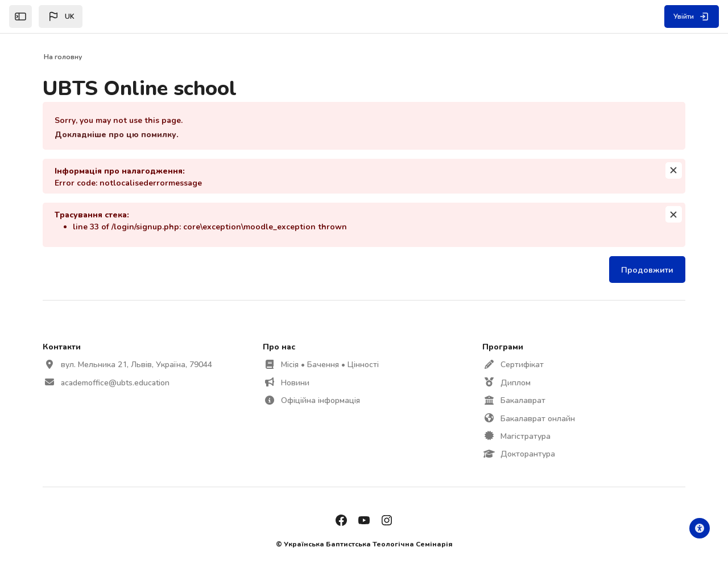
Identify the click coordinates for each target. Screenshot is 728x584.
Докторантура (527, 453)
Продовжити (644, 270)
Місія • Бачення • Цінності (330, 364)
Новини (296, 382)
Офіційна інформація (321, 400)
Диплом (515, 382)
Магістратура (525, 436)
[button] (61, 17)
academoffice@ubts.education (118, 382)
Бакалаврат (522, 400)
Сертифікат (522, 364)
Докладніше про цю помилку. (119, 134)
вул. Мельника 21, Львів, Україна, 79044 (139, 364)
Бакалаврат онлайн (537, 418)
